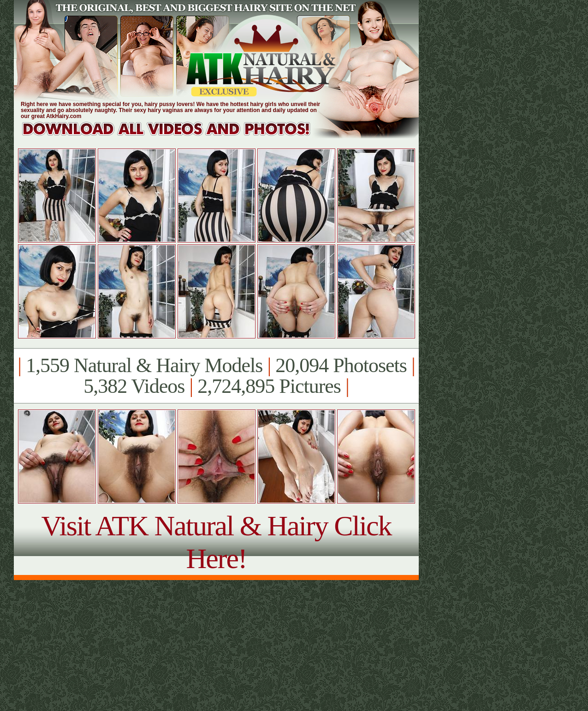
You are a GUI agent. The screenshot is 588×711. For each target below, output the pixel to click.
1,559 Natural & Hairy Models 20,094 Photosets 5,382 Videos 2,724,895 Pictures (216, 376)
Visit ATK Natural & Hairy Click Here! (216, 542)
